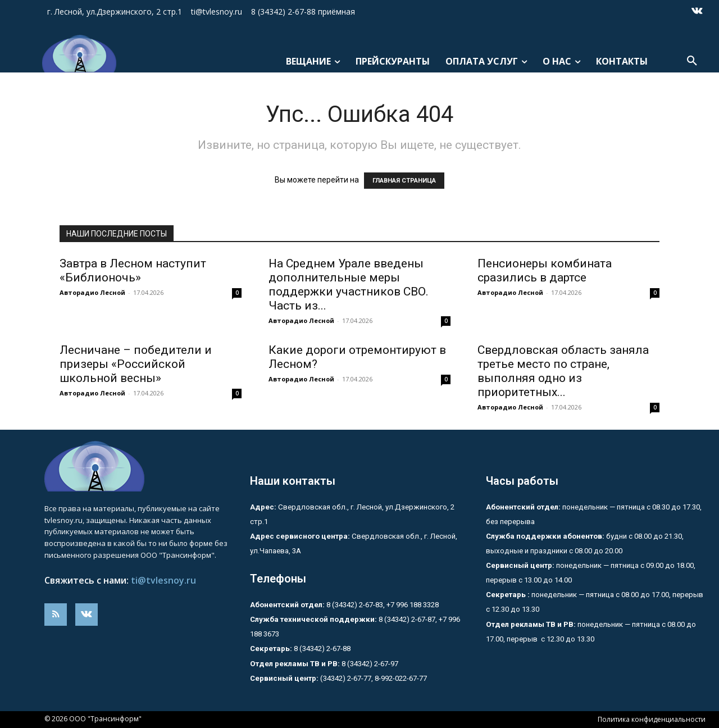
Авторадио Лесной (92, 292)
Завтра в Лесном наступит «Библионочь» (133, 270)
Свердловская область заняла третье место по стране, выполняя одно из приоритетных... (563, 371)
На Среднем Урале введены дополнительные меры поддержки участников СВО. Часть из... (349, 285)
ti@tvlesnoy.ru (163, 580)
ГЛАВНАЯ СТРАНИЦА (404, 181)
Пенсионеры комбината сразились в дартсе (545, 270)
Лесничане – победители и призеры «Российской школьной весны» (136, 364)
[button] (692, 61)
